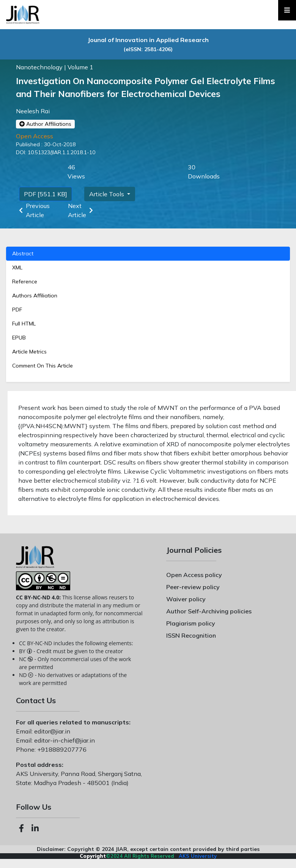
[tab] (148, 310)
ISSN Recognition (191, 635)
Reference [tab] (25, 282)
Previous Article (33, 210)
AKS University (198, 856)
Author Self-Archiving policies (209, 611)
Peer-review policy (193, 587)
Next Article (82, 210)
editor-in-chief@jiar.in (64, 740)
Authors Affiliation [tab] (35, 296)
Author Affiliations (45, 124)
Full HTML (24, 324)
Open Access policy (194, 575)
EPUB (19, 338)
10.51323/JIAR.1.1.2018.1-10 (61, 152)
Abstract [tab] (23, 253)
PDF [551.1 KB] (46, 194)
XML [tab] (17, 267)
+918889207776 (61, 749)
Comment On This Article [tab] (43, 366)
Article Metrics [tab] (29, 352)
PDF (17, 310)
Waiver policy (186, 599)
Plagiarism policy (191, 623)
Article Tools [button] (107, 194)
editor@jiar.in (51, 731)
